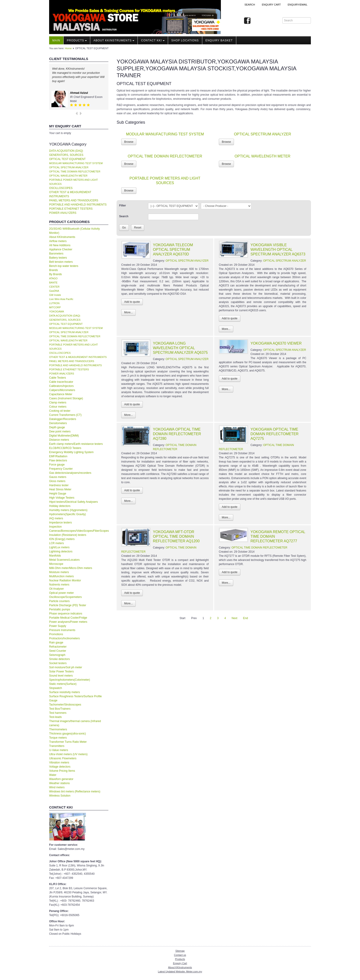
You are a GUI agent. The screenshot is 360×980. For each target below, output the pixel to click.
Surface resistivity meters (65, 692)
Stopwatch (56, 688)
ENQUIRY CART (271, 5)
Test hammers (58, 713)
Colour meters (58, 407)
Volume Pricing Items (62, 771)
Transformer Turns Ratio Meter (68, 742)
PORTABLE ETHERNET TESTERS (71, 209)
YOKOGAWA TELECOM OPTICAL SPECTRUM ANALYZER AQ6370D (173, 250)
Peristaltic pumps (60, 609)
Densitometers (58, 423)
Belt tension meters (61, 262)
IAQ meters (56, 518)
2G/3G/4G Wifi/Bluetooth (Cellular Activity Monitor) (75, 231)
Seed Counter (58, 651)
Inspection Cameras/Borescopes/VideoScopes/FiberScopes (79, 529)
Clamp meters (58, 403)
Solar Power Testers (61, 671)
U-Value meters (59, 750)
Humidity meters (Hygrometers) (68, 510)
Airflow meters (58, 241)
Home (68, 48)
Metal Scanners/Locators (64, 560)
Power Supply (58, 626)
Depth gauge (57, 427)
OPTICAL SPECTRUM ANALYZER (69, 167)
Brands (53, 270)
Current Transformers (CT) (65, 415)
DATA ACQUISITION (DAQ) (66, 151)
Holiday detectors (60, 506)
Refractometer (58, 647)
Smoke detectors (59, 659)
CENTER (54, 287)
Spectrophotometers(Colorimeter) (70, 680)
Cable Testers (58, 378)
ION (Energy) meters (62, 539)
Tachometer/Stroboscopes (65, 705)
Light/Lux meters (59, 547)
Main (56, 40)
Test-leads (55, 717)
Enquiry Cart (180, 963)
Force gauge (57, 465)
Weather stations (59, 783)
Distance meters (59, 440)
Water (53, 775)
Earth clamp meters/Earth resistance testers (76, 444)
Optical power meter (61, 593)
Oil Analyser (56, 589)
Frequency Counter (61, 469)
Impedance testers (60, 523)
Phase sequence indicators (66, 614)
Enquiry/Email (298, 5)
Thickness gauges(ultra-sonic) (67, 734)
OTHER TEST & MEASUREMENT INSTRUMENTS (70, 194)
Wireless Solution (60, 796)
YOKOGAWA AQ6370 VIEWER (276, 343)
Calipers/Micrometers (62, 390)
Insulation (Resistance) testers (68, 535)
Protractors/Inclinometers (64, 638)
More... (128, 312)
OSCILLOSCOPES (61, 188)
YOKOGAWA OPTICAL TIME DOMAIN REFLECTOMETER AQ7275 (275, 434)
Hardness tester (59, 485)
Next (235, 618)
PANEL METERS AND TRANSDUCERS (74, 200)
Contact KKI (153, 40)
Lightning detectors (61, 551)
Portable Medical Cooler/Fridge (68, 618)
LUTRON (54, 303)
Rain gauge (56, 643)
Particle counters (59, 601)
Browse (129, 142)
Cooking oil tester (60, 411)
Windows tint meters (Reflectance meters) (75, 791)
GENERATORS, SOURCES (66, 155)
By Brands (55, 274)
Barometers (56, 254)
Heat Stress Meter (60, 489)
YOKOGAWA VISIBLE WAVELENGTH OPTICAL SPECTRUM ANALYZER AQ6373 (278, 250)
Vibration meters (59, 763)
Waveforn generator (61, 779)
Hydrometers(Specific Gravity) (67, 514)
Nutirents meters (59, 585)
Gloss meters (57, 481)
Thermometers (58, 729)
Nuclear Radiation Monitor (65, 580)
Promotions (56, 634)
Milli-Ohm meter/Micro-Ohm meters (71, 568)
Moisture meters (59, 572)
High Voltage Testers (62, 498)
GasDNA (54, 291)
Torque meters (58, 738)
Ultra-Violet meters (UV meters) (68, 754)
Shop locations (185, 40)
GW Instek (55, 295)
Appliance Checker (61, 249)
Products (77, 40)
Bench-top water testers (64, 266)
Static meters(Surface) (63, 684)
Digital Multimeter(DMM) (64, 436)
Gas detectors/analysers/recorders (70, 473)
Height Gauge (58, 494)
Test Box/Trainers (60, 709)
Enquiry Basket (219, 40)
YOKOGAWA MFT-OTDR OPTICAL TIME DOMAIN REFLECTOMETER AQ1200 (176, 536)
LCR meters (56, 543)
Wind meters (57, 787)
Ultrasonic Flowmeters (63, 758)
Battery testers (58, 258)
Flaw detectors (58, 460)
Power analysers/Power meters (68, 622)
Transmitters (57, 746)
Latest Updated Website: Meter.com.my (180, 971)
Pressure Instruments (62, 630)
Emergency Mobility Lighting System (71, 452)
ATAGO (53, 278)
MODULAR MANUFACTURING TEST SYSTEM (76, 163)
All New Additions (60, 245)
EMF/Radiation (58, 456)
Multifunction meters (61, 576)
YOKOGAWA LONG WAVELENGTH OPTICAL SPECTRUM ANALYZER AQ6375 (180, 348)
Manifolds (55, 556)
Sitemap (180, 951)
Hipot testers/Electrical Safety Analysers (73, 502)
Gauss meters (58, 477)
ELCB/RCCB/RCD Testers (65, 448)
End (246, 618)
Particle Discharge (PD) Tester (68, 605)
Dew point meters (60, 431)
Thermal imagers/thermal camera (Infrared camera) (75, 723)
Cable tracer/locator (61, 382)
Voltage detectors (60, 767)
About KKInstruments (114, 40)
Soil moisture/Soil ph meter (66, 667)
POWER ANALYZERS (63, 213)
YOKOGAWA (57, 311)
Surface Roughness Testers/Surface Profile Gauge (75, 698)
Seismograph (57, 655)
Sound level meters (61, 676)
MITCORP (55, 307)
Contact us (180, 955)
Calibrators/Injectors (61, 386)
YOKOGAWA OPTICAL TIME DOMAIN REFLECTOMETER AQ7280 (177, 434)
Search (250, 5)
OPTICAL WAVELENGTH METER (68, 176)
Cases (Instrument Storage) (66, 398)
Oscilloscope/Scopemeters (65, 597)
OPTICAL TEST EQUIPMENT (67, 159)
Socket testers (58, 663)
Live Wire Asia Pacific (61, 299)
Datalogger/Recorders (63, 419)
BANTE (53, 283)
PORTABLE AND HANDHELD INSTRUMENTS (78, 205)
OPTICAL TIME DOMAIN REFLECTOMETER (75, 171)
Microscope (56, 564)
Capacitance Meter (61, 394)
